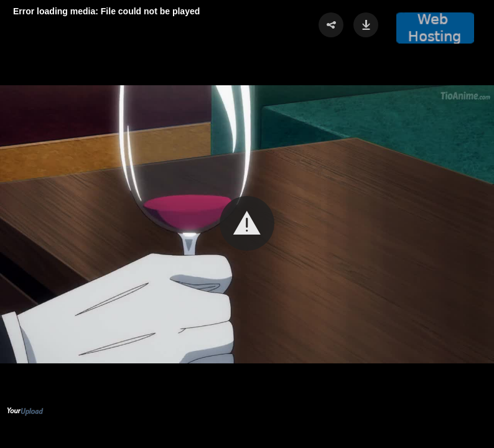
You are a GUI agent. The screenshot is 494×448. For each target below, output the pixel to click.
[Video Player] (247, 224)
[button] (247, 223)
